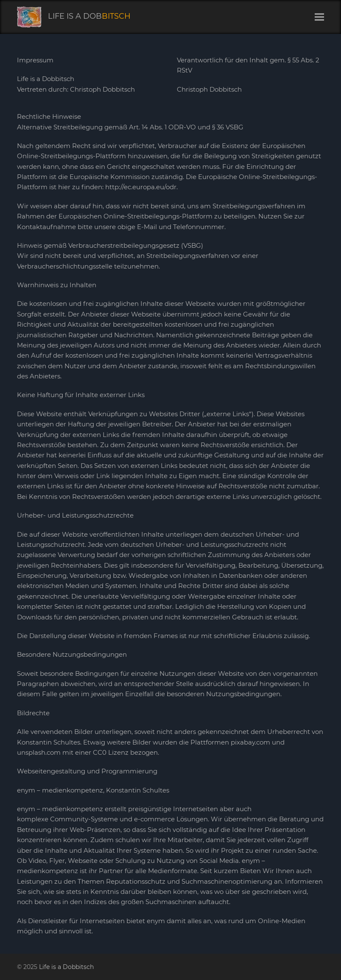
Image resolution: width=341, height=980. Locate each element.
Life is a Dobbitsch (66, 967)
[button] (319, 17)
